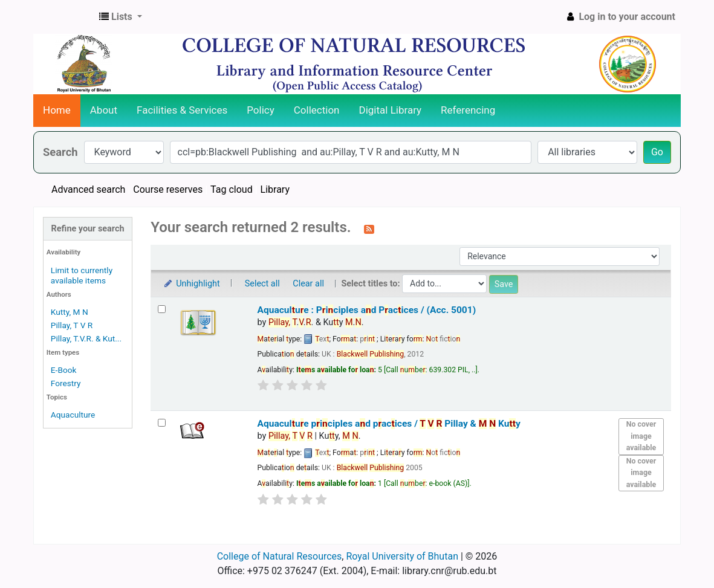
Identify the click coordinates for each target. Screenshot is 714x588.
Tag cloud (232, 189)
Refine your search (88, 229)
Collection (317, 110)
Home (57, 110)
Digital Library (391, 110)
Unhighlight (191, 284)
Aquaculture (73, 415)
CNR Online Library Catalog (64, 17)
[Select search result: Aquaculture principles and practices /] (162, 423)
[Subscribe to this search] (369, 228)
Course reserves (168, 189)
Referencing (468, 110)
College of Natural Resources (280, 556)
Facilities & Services (182, 110)
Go (657, 152)
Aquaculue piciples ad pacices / (389, 424)
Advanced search (88, 189)
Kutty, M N (70, 312)
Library (275, 189)
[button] (121, 17)
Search (60, 152)
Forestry (66, 383)
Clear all (308, 284)
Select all (262, 284)
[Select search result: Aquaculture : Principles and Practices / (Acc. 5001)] (162, 309)
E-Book (64, 370)
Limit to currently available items (82, 275)
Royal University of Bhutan (402, 556)
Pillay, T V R (72, 325)
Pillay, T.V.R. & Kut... (86, 338)
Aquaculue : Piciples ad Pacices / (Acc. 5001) (367, 310)
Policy (261, 110)
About (104, 110)
